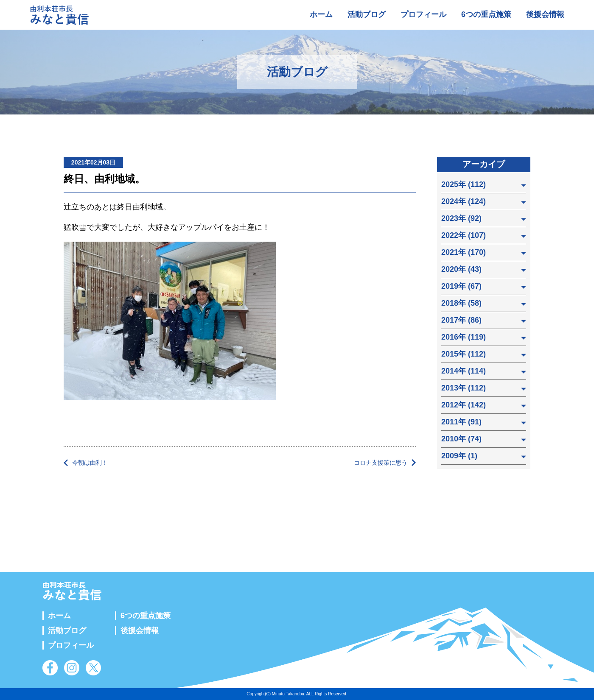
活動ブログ (367, 14)
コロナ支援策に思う (381, 463)
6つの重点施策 (486, 14)
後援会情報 (545, 14)
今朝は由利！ (90, 463)
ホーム (321, 14)
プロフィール (423, 14)
